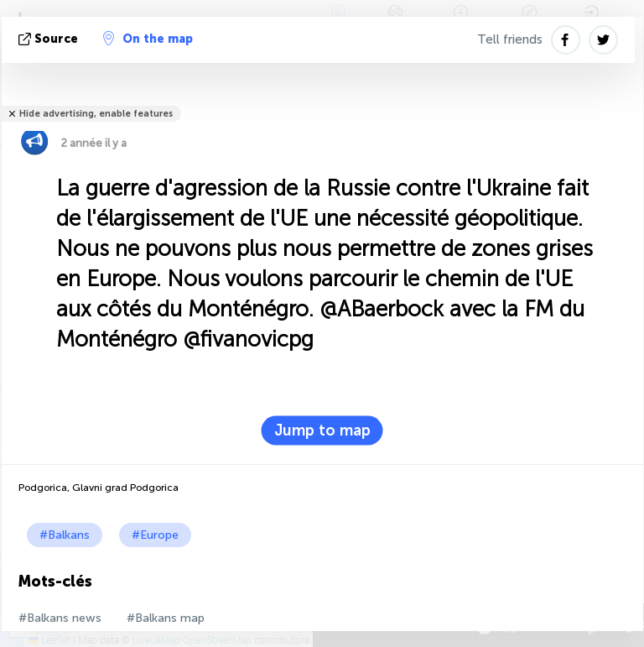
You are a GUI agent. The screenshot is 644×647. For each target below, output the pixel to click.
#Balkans (65, 535)
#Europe (155, 535)
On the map (148, 39)
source (50, 39)
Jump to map (322, 430)
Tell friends (510, 39)
